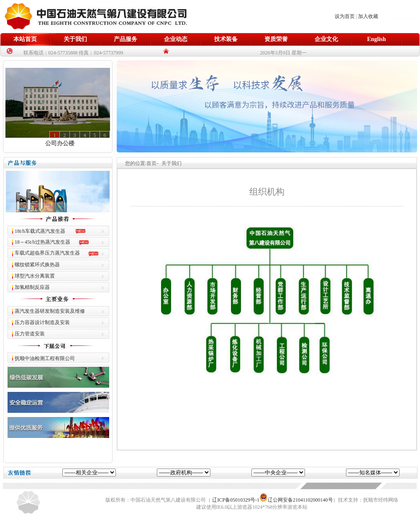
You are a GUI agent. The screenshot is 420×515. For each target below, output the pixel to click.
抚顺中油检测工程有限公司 (45, 358)
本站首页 (25, 39)
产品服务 (125, 39)
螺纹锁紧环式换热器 (37, 265)
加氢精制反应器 (32, 287)
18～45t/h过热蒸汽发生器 (42, 242)
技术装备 (226, 39)
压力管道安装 (30, 334)
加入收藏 (368, 16)
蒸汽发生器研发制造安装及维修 (50, 311)
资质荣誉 (276, 39)
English (376, 39)
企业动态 (176, 39)
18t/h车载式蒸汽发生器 (40, 231)
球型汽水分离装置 (35, 276)
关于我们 (75, 39)
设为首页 (345, 16)
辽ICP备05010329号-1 (236, 500)
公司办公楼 (60, 143)
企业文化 (326, 39)
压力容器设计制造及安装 (42, 322)
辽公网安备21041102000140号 (296, 500)
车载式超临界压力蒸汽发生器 (47, 253)
